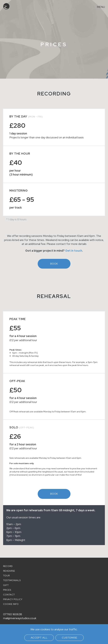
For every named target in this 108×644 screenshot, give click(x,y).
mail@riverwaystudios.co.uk (20, 618)
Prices (7, 590)
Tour (6, 576)
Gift (6, 585)
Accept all (39, 638)
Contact (9, 595)
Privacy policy (13, 599)
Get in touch (74, 251)
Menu (101, 7)
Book (54, 264)
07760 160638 (13, 614)
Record (8, 566)
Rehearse (9, 571)
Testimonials (12, 580)
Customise (70, 638)
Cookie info (11, 604)
